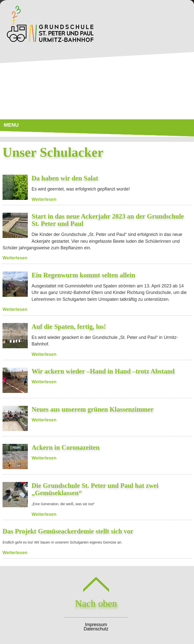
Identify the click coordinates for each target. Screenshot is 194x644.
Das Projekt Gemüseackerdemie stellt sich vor (68, 531)
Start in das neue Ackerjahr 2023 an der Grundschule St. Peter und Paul (108, 220)
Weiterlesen (44, 199)
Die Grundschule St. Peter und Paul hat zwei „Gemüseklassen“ (95, 489)
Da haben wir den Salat (65, 178)
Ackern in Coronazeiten (66, 447)
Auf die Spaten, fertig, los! (69, 327)
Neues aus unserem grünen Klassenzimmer (93, 409)
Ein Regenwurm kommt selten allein (83, 275)
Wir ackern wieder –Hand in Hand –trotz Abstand (103, 371)
